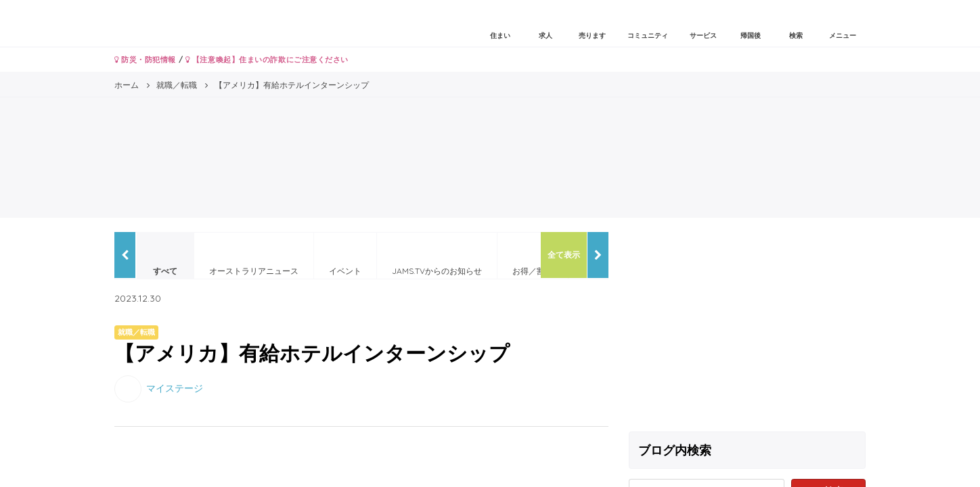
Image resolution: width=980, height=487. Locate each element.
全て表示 (564, 255)
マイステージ (175, 388)
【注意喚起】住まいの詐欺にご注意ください (267, 60)
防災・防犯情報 (145, 60)
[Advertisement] (747, 327)
